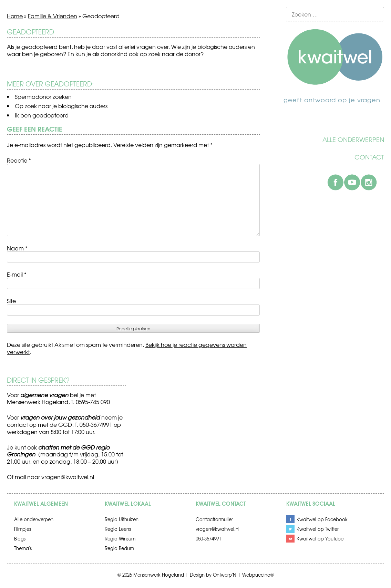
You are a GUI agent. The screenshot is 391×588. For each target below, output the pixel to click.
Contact (369, 157)
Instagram (369, 182)
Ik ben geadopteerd (42, 115)
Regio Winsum (120, 539)
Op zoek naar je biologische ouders (61, 106)
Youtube (352, 182)
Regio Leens (118, 529)
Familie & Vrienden (53, 16)
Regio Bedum (119, 548)
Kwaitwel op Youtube (320, 539)
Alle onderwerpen (353, 140)
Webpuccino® (258, 575)
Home (15, 16)
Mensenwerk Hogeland (159, 575)
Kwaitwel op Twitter (318, 529)
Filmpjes (23, 529)
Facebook (336, 182)
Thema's (23, 548)
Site (11, 301)
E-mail (17, 274)
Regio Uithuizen (122, 519)
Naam (17, 248)
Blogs (20, 539)
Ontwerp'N (225, 575)
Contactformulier (214, 519)
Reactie (19, 160)
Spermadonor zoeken (43, 96)
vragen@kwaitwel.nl (68, 477)
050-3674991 (208, 539)
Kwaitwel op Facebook (322, 519)
